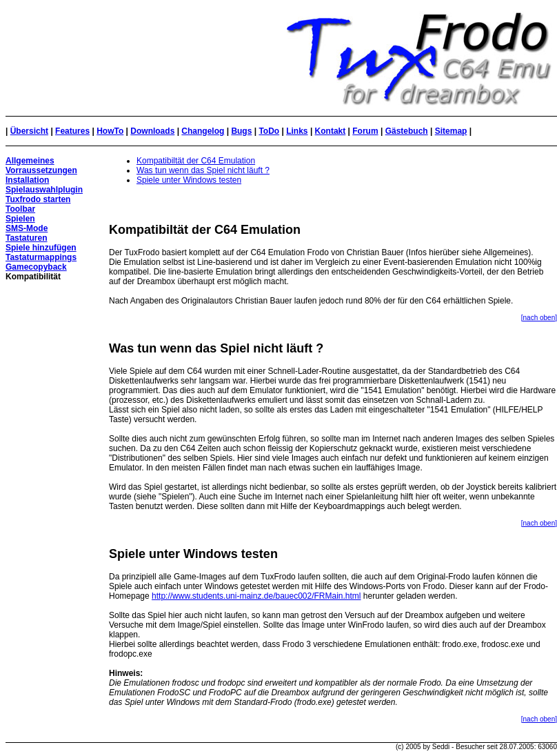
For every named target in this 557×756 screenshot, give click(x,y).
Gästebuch (407, 131)
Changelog (203, 131)
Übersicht (29, 131)
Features (72, 131)
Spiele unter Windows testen (189, 180)
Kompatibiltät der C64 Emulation (196, 161)
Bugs (241, 131)
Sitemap (451, 131)
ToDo (269, 131)
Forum (365, 131)
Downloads (152, 131)
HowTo (110, 131)
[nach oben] (539, 318)
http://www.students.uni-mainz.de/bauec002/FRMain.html (256, 596)
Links (297, 131)
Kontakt (331, 131)
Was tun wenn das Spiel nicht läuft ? (203, 170)
